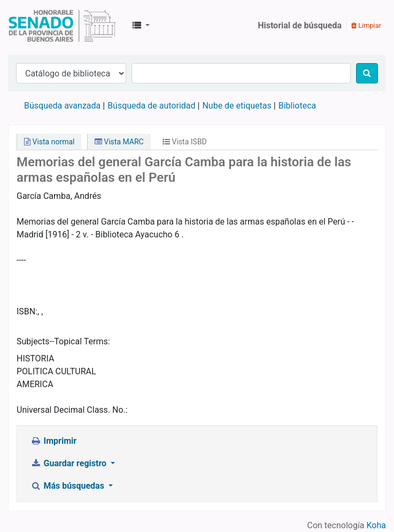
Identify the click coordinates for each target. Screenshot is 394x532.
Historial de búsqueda (300, 25)
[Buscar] (367, 73)
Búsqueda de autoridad (151, 106)
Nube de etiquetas (237, 106)
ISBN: (27, 311)
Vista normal (49, 142)
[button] (141, 26)
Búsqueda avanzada (62, 106)
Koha (376, 525)
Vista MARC (119, 142)
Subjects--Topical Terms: (63, 341)
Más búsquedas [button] (68, 486)
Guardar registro (69, 463)
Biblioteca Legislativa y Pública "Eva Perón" (62, 26)
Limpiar (366, 25)
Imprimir (53, 441)
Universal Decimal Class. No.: (72, 410)
